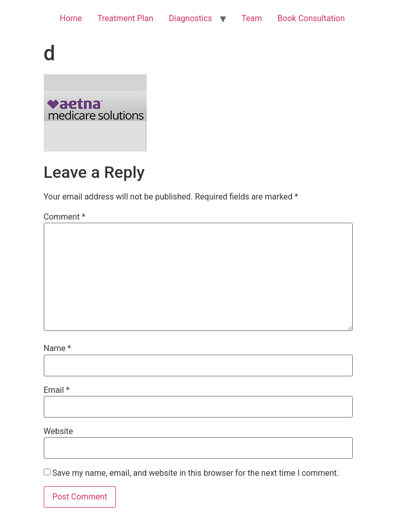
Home (71, 18)
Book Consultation (311, 18)
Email (57, 390)
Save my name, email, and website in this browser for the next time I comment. (195, 473)
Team (252, 18)
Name (58, 348)
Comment (65, 217)
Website (58, 431)
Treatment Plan (125, 18)
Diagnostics (191, 18)
